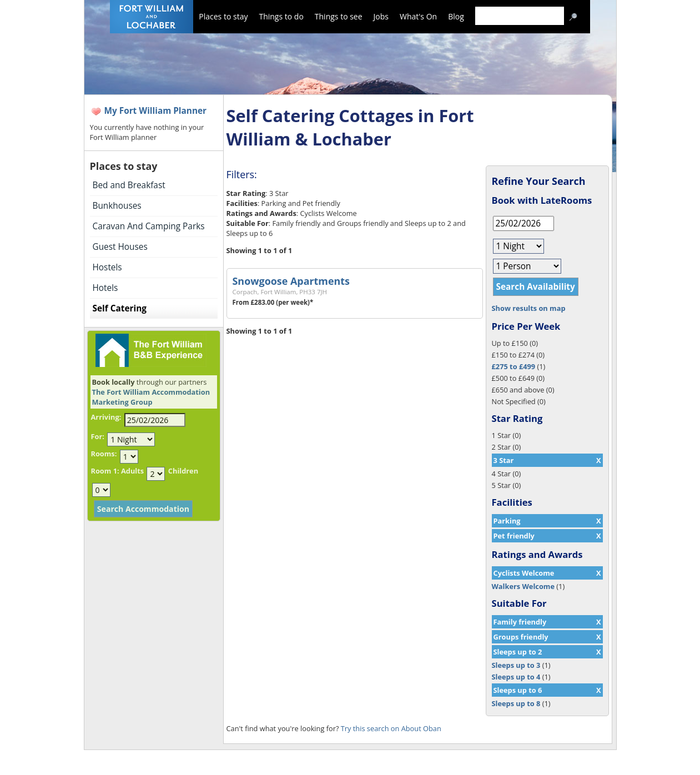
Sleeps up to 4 (516, 677)
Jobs (381, 16)
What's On (418, 16)
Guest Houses (120, 247)
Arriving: (106, 417)
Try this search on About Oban (391, 728)
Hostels (107, 267)
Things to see (339, 16)
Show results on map (529, 308)
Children (183, 471)
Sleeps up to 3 (516, 665)
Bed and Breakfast (129, 185)
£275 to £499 (514, 366)
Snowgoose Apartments (291, 281)
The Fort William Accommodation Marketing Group (151, 397)
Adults (132, 471)
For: (98, 436)
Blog (456, 16)
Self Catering (120, 308)
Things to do (281, 16)
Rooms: (104, 454)
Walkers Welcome (523, 586)
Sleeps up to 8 (516, 703)
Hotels (105, 288)
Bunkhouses (117, 206)
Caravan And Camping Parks (149, 226)
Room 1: (105, 471)
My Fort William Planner (156, 111)
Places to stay (223, 16)
